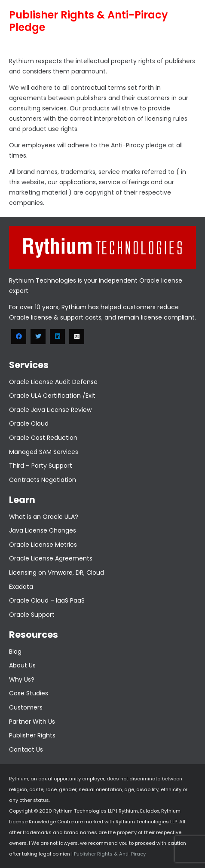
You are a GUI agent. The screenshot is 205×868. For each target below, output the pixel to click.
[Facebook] (19, 337)
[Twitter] (38, 337)
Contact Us (26, 749)
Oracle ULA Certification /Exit (52, 396)
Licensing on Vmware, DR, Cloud (57, 573)
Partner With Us (32, 722)
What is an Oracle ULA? (44, 517)
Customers (26, 707)
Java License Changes (43, 530)
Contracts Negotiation (43, 480)
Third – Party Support (41, 466)
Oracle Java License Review (50, 410)
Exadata (21, 587)
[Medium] (77, 337)
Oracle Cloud (29, 423)
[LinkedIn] (57, 337)
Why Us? (22, 679)
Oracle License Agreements (51, 558)
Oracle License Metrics (43, 545)
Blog (15, 652)
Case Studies (29, 693)
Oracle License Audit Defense (53, 382)
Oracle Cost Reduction (43, 438)
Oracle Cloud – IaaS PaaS (47, 600)
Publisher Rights (32, 735)
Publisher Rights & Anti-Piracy (109, 854)
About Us (22, 665)
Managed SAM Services (44, 452)
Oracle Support (32, 615)
